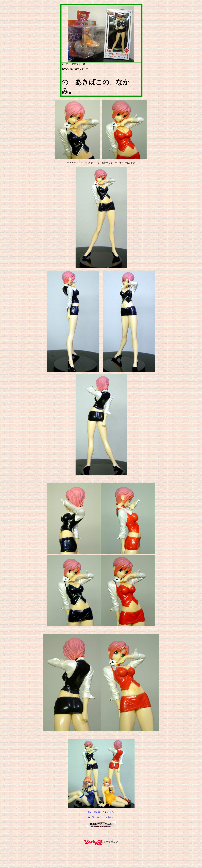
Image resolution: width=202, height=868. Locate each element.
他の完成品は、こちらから (101, 817)
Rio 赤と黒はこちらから (101, 812)
